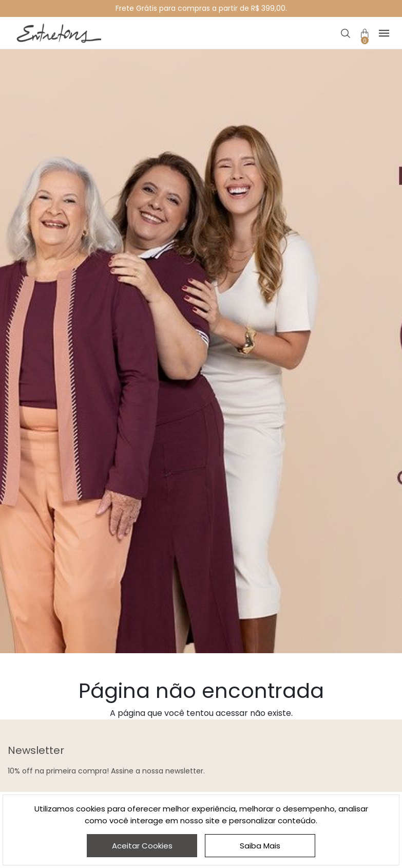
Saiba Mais (260, 846)
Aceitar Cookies (142, 846)
